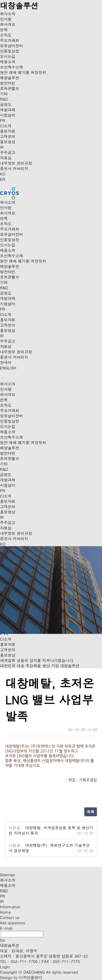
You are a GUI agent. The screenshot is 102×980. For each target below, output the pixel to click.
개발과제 (8, 110)
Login (5, 967)
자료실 (6, 158)
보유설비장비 (12, 46)
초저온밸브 (10, 88)
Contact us (10, 917)
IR (2, 147)
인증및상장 (10, 51)
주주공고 (8, 152)
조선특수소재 (12, 67)
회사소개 (8, 14)
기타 (4, 94)
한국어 (6, 362)
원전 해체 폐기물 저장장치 (23, 72)
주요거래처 (10, 40)
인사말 (6, 19)
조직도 (6, 35)
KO (3, 174)
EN (3, 179)
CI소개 (6, 126)
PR (3, 120)
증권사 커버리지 (14, 168)
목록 (91, 812)
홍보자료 (8, 131)
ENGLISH (8, 368)
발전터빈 (8, 83)
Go (3, 940)
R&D (4, 99)
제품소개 (8, 62)
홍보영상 (8, 142)
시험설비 (8, 115)
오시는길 (8, 56)
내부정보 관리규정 (16, 163)
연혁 (4, 30)
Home (5, 912)
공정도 (6, 104)
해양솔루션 (10, 78)
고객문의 (8, 136)
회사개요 (8, 24)
